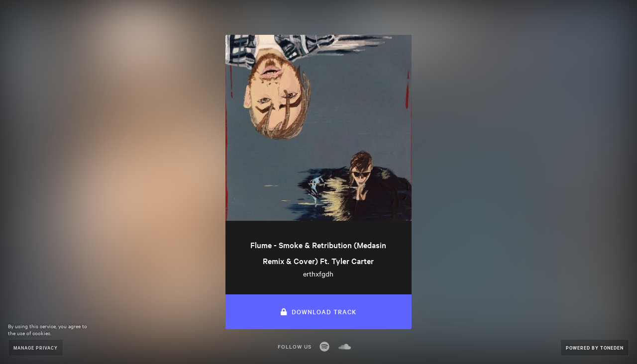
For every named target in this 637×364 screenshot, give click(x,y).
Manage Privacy (36, 347)
